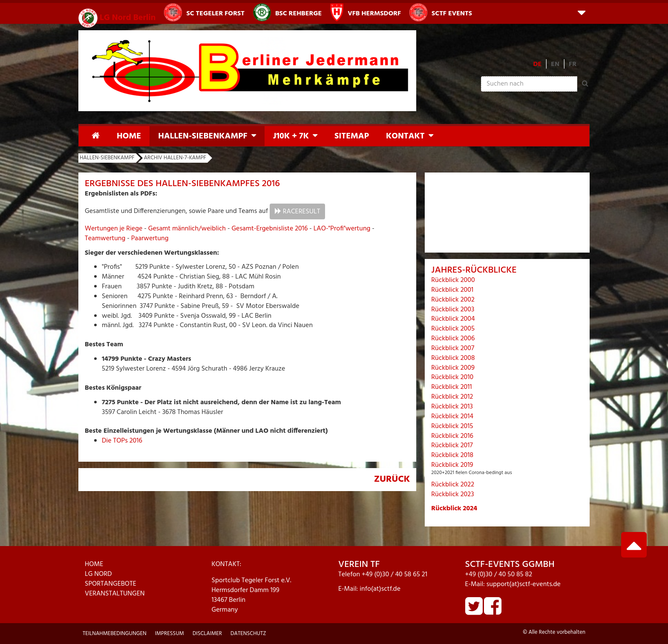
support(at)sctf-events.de (524, 584)
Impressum (170, 634)
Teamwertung (105, 239)
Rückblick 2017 (452, 446)
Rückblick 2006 (453, 339)
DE (538, 64)
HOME (94, 564)
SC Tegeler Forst (204, 12)
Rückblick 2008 (453, 358)
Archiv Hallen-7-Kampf (175, 158)
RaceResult (302, 212)
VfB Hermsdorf (366, 12)
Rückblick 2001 (452, 290)
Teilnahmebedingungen (115, 634)
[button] (582, 12)
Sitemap (352, 136)
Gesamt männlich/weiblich (187, 229)
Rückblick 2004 (453, 319)
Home (129, 136)
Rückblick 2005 (453, 329)
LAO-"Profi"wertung (342, 229)
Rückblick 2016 (452, 436)
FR (573, 64)
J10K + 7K (291, 136)
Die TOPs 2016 (122, 441)
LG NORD (98, 574)
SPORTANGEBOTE (111, 584)
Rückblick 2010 (452, 377)
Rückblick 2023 (452, 494)
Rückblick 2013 (452, 407)
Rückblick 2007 (453, 348)
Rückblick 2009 (453, 368)
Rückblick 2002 (453, 300)
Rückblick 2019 (452, 465)
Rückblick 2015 (452, 426)
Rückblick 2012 (452, 397)
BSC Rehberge (287, 12)
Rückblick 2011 (451, 387)
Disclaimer (207, 634)
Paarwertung (150, 239)
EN (555, 64)
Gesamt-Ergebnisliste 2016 (269, 229)
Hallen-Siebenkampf (203, 136)
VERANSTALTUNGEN (115, 594)
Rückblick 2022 (453, 485)
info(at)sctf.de (380, 589)
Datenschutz (248, 634)
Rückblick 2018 (452, 455)
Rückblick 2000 (453, 280)
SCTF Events (441, 12)
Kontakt (405, 136)
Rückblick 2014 (452, 417)
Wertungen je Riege (114, 229)
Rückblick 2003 (453, 310)
